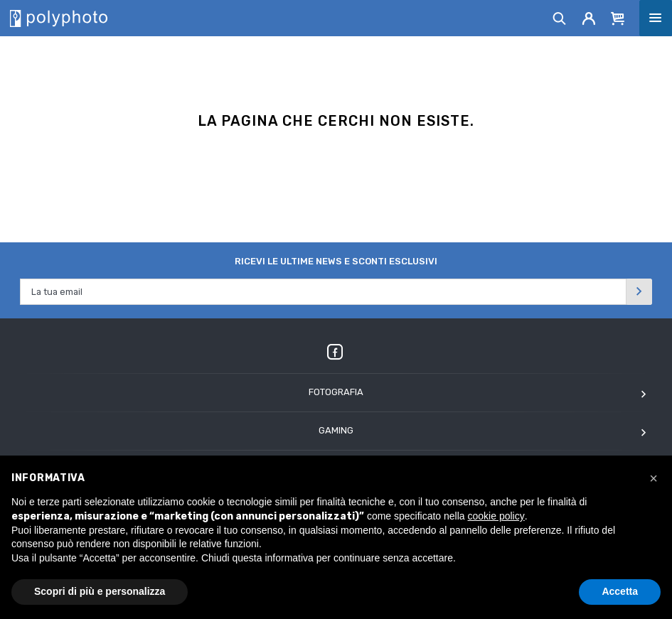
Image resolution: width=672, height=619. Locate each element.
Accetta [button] (620, 591)
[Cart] (618, 18)
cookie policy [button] (496, 516)
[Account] (589, 18)
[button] (654, 478)
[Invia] (639, 292)
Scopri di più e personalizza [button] (100, 591)
